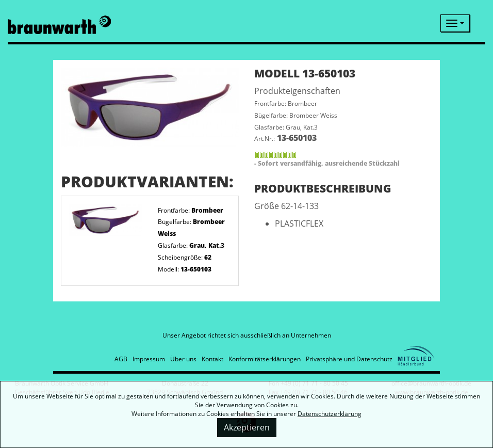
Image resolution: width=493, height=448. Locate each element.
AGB (121, 359)
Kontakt (212, 359)
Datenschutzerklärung (330, 414)
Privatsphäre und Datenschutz (349, 359)
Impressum (149, 359)
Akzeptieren (247, 427)
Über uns (183, 359)
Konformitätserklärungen (265, 359)
